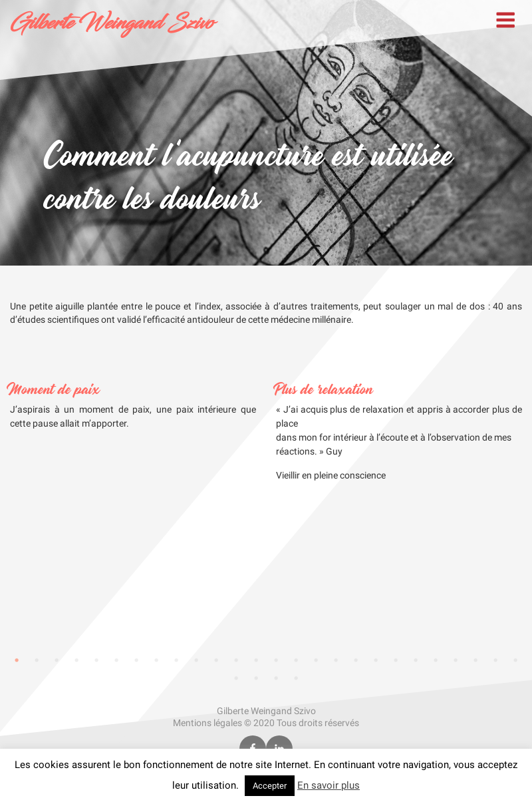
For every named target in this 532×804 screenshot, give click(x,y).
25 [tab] (495, 660)
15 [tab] (296, 660)
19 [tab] (376, 660)
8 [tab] (156, 660)
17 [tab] (336, 660)
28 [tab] (256, 678)
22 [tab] (436, 660)
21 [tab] (416, 660)
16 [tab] (316, 660)
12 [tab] (236, 660)
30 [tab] (296, 678)
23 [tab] (456, 660)
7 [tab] (136, 660)
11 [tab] (216, 660)
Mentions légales (207, 723)
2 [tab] (37, 660)
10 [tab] (196, 660)
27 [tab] (236, 678)
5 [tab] (96, 660)
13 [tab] (256, 660)
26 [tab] (515, 660)
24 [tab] (475, 660)
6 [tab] (116, 660)
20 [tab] (396, 660)
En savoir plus (329, 785)
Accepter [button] (270, 786)
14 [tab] (276, 660)
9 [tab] (176, 660)
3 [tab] (57, 660)
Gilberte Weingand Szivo (112, 23)
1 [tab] (17, 660)
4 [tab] (76, 660)
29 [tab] (276, 678)
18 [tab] (356, 660)
